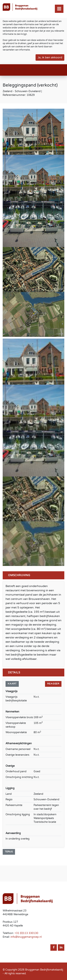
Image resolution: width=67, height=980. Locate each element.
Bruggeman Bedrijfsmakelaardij (44, 970)
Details (14, 672)
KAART (12, 684)
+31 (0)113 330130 (26, 933)
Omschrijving (19, 575)
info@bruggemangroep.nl (26, 937)
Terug (9, 852)
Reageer (53, 684)
